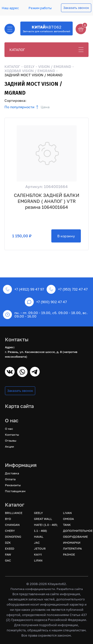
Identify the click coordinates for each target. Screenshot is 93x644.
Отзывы (11, 441)
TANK (67, 525)
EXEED (10, 549)
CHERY (10, 531)
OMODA (68, 519)
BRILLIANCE (14, 513)
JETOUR (40, 549)
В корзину (66, 236)
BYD (8, 519)
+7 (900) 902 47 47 (46, 302)
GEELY (29, 67)
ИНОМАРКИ (72, 543)
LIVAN (67, 513)
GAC (8, 560)
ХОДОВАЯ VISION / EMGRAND (30, 71)
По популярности (19, 107)
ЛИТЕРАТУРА (72, 549)
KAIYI (38, 554)
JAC (37, 543)
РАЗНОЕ (69, 554)
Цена (45, 107)
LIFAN (38, 560)
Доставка (12, 473)
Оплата (10, 479)
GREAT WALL (43, 519)
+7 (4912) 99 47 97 (23, 289)
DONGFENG (13, 537)
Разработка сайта (70, 589)
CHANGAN (12, 525)
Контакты (12, 435)
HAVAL (39, 537)
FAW (8, 554)
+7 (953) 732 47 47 (67, 289)
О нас (9, 429)
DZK (8, 543)
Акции (9, 446)
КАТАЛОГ (17, 50)
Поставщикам (15, 491)
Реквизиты (13, 485)
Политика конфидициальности (33, 589)
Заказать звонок (76, 8)
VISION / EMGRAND (55, 67)
